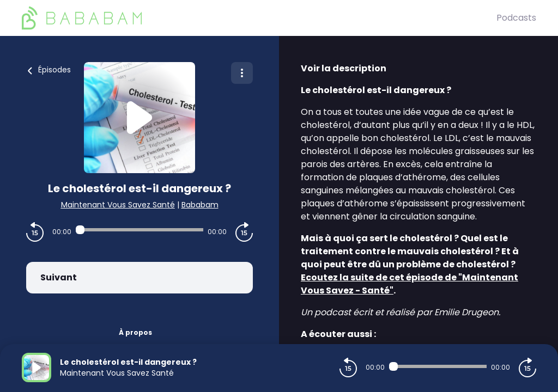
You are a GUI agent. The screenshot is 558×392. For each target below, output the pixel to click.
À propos (135, 332)
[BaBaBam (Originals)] (259, 18)
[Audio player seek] (139, 230)
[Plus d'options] (242, 73)
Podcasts (516, 18)
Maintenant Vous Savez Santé (118, 205)
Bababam (200, 205)
